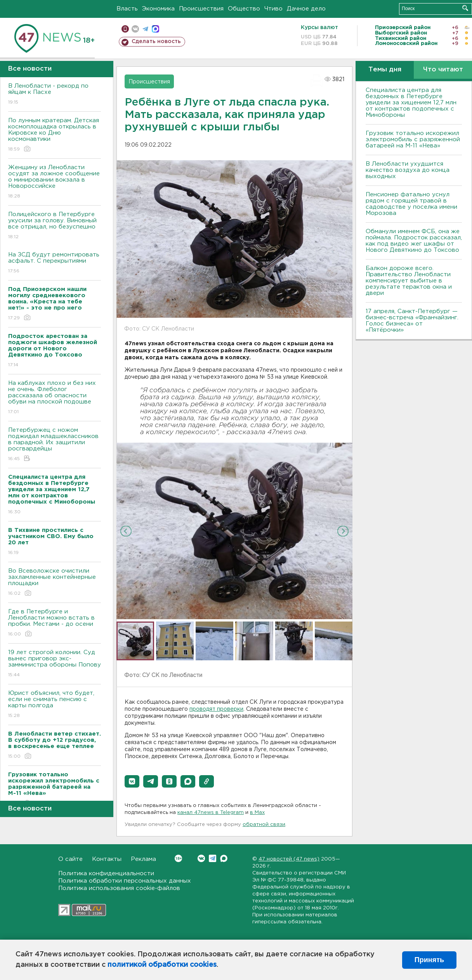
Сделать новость (156, 42)
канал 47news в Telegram (211, 813)
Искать (465, 8)
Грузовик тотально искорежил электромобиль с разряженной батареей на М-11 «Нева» (413, 139)
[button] (132, 781)
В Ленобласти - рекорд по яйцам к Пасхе (55, 94)
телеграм (145, 29)
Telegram (213, 858)
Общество (244, 9)
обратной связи (264, 825)
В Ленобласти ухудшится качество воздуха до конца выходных (408, 170)
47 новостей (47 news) (289, 859)
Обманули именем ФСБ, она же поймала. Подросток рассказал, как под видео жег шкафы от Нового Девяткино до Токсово (414, 241)
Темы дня (385, 70)
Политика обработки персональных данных (125, 881)
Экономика (158, 9)
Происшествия (201, 9)
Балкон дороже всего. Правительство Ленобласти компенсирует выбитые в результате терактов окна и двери (409, 281)
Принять (429, 960)
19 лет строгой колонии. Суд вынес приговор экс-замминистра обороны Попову (55, 664)
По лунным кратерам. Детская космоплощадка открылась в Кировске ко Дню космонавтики (55, 135)
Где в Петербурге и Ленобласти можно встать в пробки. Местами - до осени (55, 623)
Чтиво (273, 9)
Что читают (443, 70)
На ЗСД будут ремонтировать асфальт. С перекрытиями (55, 263)
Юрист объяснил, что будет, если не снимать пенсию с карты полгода (55, 705)
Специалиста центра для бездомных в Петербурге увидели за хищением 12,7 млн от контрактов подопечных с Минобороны (411, 103)
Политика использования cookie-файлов (119, 888)
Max (224, 858)
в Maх (257, 813)
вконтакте (135, 29)
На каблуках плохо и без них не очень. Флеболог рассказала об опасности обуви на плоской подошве (55, 398)
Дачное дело (306, 9)
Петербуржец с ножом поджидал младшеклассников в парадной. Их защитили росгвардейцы (55, 445)
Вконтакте (178, 858)
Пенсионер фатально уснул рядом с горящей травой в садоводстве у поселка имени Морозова (411, 204)
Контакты (107, 859)
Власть (127, 9)
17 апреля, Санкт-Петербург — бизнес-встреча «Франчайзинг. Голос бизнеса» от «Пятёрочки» (412, 321)
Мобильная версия (125, 29)
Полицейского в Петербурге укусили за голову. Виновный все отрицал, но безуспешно (55, 226)
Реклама (143, 859)
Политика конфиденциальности (106, 874)
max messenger (155, 29)
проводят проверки (216, 709)
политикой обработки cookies (162, 965)
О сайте (70, 859)
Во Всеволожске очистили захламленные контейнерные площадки (55, 583)
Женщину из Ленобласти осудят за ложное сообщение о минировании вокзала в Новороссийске (55, 182)
